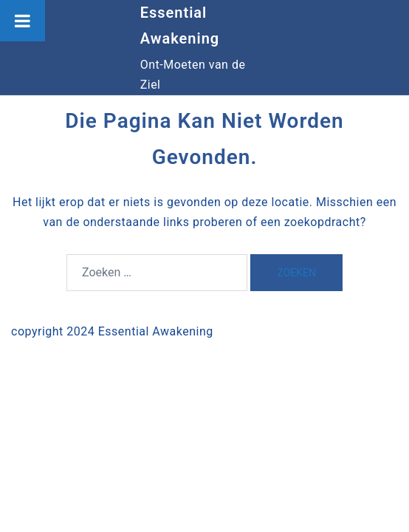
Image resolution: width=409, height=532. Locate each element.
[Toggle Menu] (23, 21)
